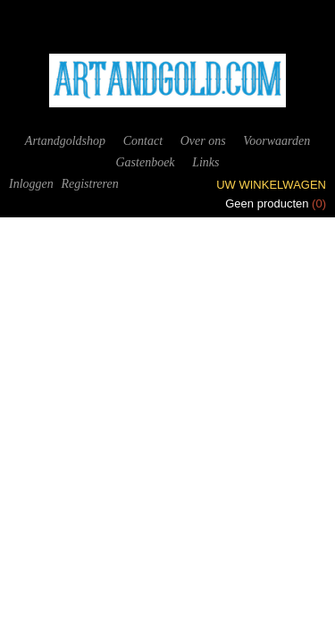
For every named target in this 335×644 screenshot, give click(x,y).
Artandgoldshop (65, 141)
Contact (143, 141)
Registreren (89, 184)
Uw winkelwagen (271, 185)
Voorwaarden (276, 141)
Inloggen (31, 184)
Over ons (203, 141)
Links (205, 162)
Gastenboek (145, 162)
